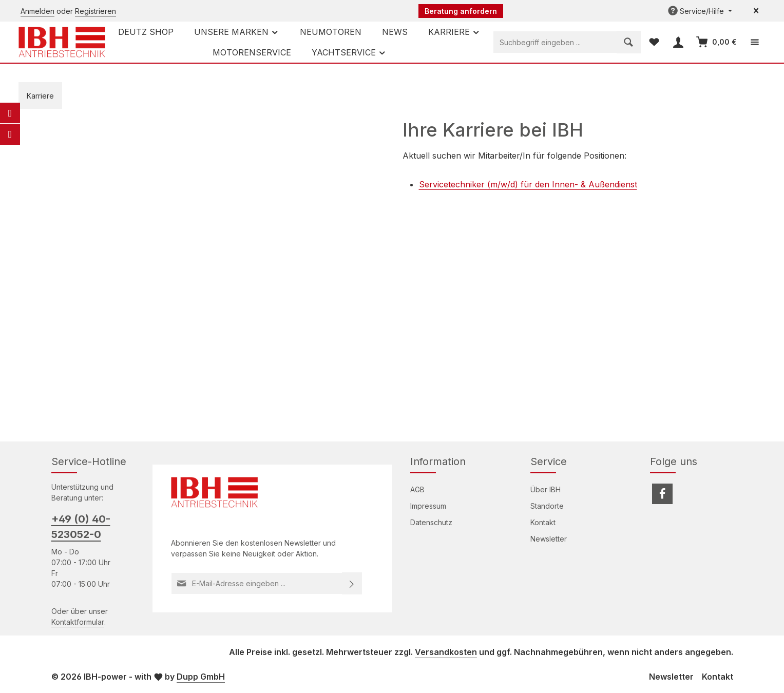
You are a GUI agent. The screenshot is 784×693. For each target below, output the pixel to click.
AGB (417, 489)
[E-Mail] (10, 113)
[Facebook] (662, 494)
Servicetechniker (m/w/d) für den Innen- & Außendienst (528, 184)
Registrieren (95, 11)
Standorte (547, 506)
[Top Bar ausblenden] (756, 11)
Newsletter (549, 539)
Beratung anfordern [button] (461, 11)
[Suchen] (629, 42)
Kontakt (543, 522)
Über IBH (546, 489)
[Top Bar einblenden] (754, 42)
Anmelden (37, 11)
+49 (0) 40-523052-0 (81, 527)
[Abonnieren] (352, 583)
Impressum (428, 506)
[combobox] (555, 42)
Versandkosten (446, 652)
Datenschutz (431, 522)
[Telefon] (10, 134)
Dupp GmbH (201, 677)
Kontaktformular (78, 622)
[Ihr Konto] (678, 42)
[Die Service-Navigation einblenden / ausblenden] (700, 11)
